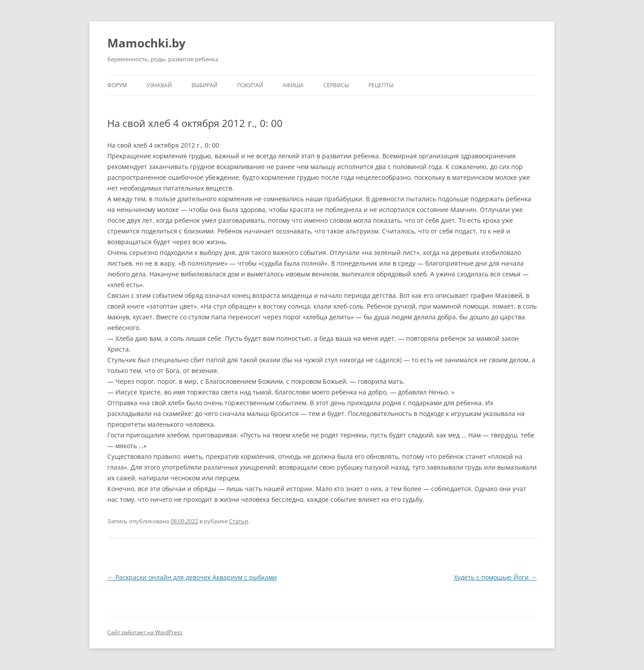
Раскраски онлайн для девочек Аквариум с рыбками (192, 577)
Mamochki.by (146, 43)
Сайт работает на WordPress (145, 632)
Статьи (239, 521)
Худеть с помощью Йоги (495, 577)
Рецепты (381, 85)
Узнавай (159, 85)
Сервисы (336, 85)
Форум (117, 85)
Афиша (293, 85)
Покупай (250, 85)
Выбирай (204, 85)
